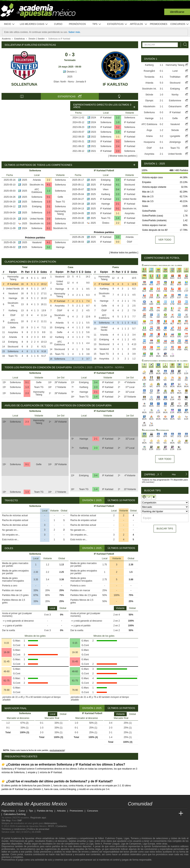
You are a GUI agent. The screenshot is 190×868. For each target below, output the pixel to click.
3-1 (161, 89)
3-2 (118, 127)
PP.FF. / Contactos (57, 826)
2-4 (118, 146)
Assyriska (130, 213)
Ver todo (165, 240)
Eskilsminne (175, 101)
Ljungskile (175, 136)
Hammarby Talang (60, 213)
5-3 (161, 83)
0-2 (161, 124)
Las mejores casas (34, 24)
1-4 (118, 218)
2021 (94, 146)
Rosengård (149, 71)
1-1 (118, 137)
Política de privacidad (38, 829)
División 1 (70, 72)
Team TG (60, 202)
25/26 (93, 189)
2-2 (49, 180)
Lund (175, 71)
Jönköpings (175, 142)
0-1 (49, 197)
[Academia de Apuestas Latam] (167, 814)
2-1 (49, 206)
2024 (94, 118)
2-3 (49, 213)
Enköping (37, 206)
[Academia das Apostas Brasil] (145, 814)
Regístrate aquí (38, 818)
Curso (58, 24)
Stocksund (130, 185)
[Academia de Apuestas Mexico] (131, 814)
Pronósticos (77, 24)
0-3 (161, 112)
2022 (94, 137)
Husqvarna (149, 142)
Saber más (74, 32)
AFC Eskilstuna (37, 191)
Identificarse (177, 12)
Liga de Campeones (131, 844)
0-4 (118, 189)
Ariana (149, 136)
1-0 (118, 122)
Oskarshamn (175, 106)
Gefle (60, 197)
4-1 (49, 185)
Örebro (106, 223)
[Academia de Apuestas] (159, 814)
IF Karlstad (115, 84)
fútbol (101, 838)
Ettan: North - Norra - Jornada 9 (70, 82)
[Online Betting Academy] (152, 814)
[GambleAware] (11, 865)
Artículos (139, 24)
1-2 (118, 118)
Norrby (175, 95)
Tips (97, 24)
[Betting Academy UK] (174, 814)
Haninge (60, 247)
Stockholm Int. (37, 185)
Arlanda (37, 180)
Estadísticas (117, 24)
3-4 (118, 180)
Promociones (159, 24)
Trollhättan (175, 77)
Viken (106, 189)
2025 (70, 77)
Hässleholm (149, 106)
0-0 (118, 242)
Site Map (6, 821)
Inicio (9, 24)
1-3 (49, 202)
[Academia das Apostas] (138, 814)
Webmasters (50, 823)
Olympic (149, 101)
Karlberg (106, 194)
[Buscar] (184, 45)
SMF (19, 821)
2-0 (118, 151)
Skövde (149, 95)
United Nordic (37, 219)
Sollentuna (24, 84)
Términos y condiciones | (14, 829)
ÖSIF (130, 242)
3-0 (118, 237)
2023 (94, 127)
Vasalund (37, 242)
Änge (149, 130)
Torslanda (149, 77)
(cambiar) (150, 482)
